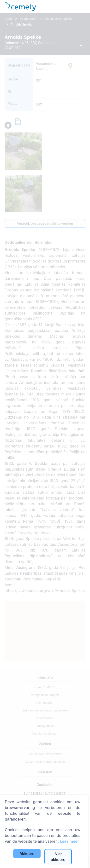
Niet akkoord (58, 857)
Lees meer (69, 841)
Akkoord (27, 854)
